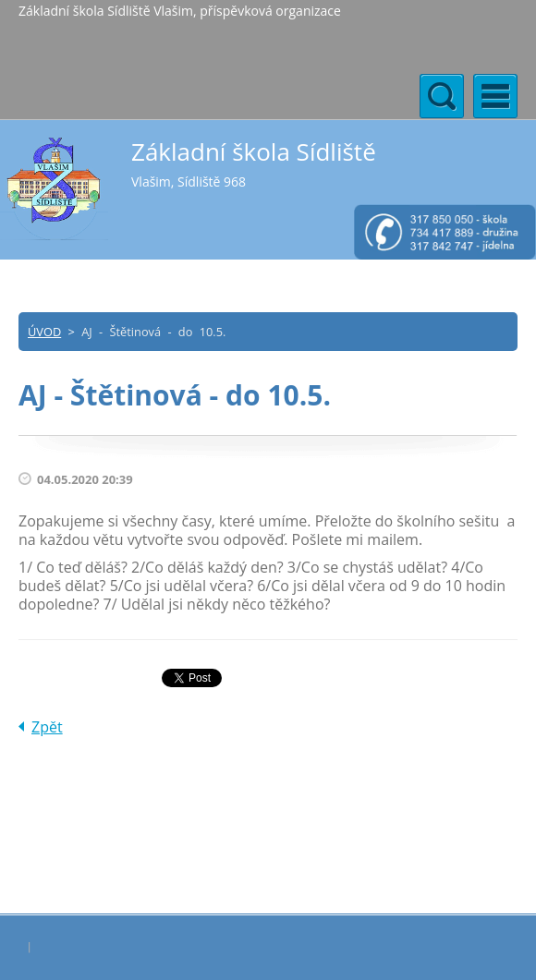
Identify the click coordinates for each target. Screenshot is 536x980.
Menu (495, 96)
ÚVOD (44, 332)
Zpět (47, 727)
